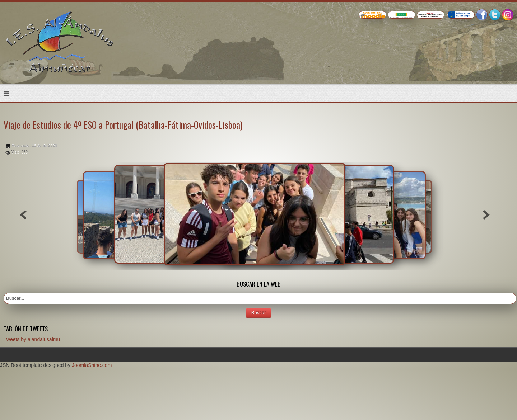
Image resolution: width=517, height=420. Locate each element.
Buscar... (4, 293)
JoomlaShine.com (92, 365)
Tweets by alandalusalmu (32, 339)
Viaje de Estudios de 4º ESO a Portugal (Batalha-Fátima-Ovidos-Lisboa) (123, 125)
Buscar (258, 313)
